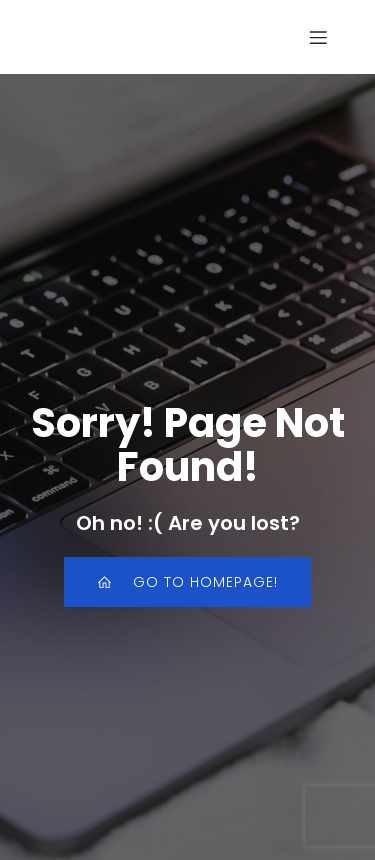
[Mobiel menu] (318, 37)
